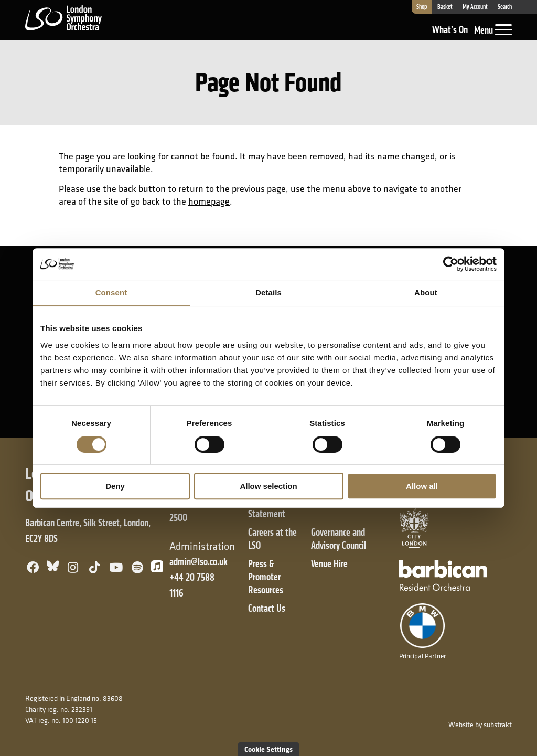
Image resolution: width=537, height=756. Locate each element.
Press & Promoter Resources (266, 577)
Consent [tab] (111, 292)
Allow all (422, 486)
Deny (115, 486)
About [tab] (426, 292)
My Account (475, 7)
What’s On (450, 30)
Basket (445, 7)
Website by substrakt (480, 725)
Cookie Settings (268, 749)
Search (505, 7)
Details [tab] (268, 292)
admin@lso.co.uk (198, 562)
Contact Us (267, 608)
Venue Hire (329, 564)
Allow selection (268, 486)
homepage (209, 201)
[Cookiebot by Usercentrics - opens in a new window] (451, 264)
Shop (422, 7)
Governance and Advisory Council (339, 539)
